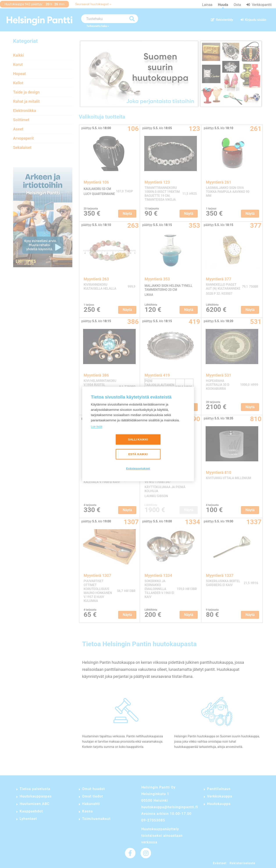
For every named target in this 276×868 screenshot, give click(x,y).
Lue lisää (97, 427)
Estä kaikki (138, 454)
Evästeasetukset (138, 469)
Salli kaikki (138, 440)
